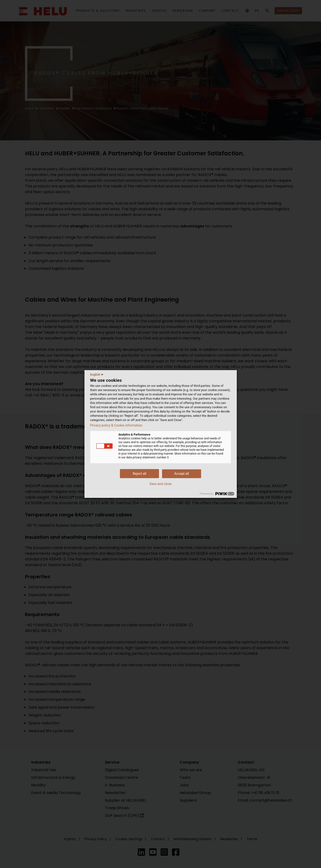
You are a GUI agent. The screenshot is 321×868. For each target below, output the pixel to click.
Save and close (161, 484)
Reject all (140, 474)
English (97, 374)
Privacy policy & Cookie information (116, 425)
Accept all (182, 474)
